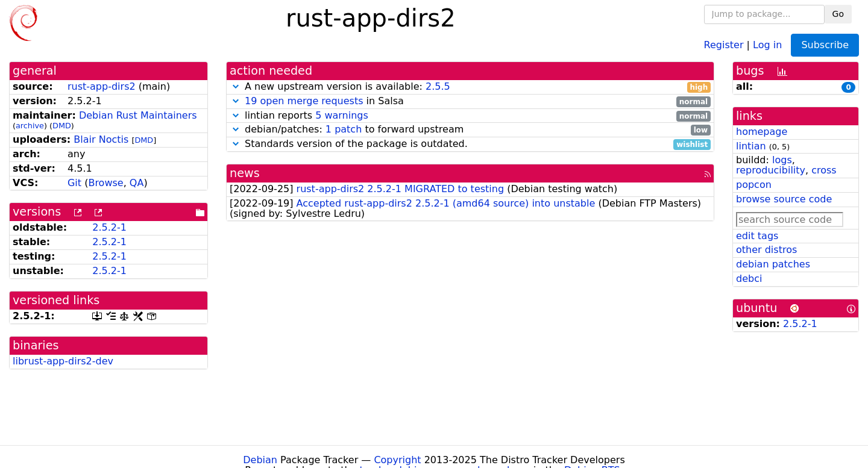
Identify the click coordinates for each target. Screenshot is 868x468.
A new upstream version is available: (470, 87)
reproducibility (771, 170)
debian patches (773, 264)
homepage (762, 132)
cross (824, 170)
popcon (754, 185)
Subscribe (825, 45)
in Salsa (470, 101)
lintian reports (470, 116)
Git (74, 183)
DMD (62, 126)
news (245, 173)
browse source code (784, 199)
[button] (236, 86)
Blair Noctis (101, 139)
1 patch (344, 129)
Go (838, 14)
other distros (766, 250)
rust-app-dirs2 (102, 86)
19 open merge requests (304, 101)
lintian (751, 146)
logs (782, 160)
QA (137, 183)
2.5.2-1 (109, 227)
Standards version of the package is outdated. (470, 144)
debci (749, 279)
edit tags (757, 236)
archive (30, 126)
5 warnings (342, 115)
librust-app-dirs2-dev (63, 361)
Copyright (397, 460)
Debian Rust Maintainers (138, 115)
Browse (105, 183)
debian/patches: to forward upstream (470, 130)
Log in (767, 44)
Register (724, 44)
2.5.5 (438, 86)
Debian (260, 460)
